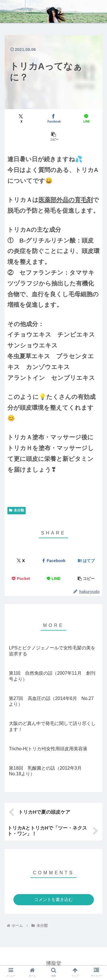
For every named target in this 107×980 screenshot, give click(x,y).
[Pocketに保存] (21, 579)
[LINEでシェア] (86, 118)
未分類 (17, 510)
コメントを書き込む (53, 899)
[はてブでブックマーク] (86, 561)
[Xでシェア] (21, 118)
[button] (54, 136)
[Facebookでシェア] (54, 118)
